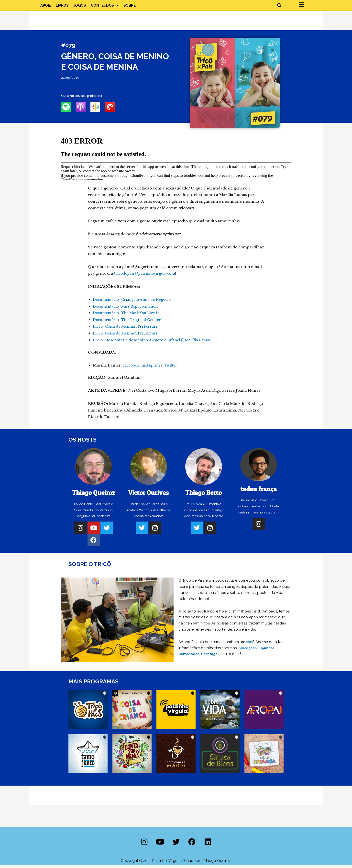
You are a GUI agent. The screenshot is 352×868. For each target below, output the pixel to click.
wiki (250, 645)
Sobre (130, 7)
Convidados (189, 657)
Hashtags (211, 657)
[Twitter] (107, 531)
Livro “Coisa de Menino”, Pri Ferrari (127, 337)
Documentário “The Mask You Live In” (130, 317)
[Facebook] (94, 543)
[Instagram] (80, 531)
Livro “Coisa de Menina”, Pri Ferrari (127, 330)
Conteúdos (105, 7)
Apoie (46, 7)
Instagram (153, 368)
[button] (279, 7)
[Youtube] (94, 531)
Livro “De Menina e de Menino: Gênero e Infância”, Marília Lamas (156, 343)
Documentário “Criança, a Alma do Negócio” (136, 304)
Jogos (80, 7)
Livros (62, 7)
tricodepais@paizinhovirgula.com (147, 277)
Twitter (173, 368)
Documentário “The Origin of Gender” (130, 323)
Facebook (132, 368)
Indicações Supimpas (258, 651)
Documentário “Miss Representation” (129, 310)
